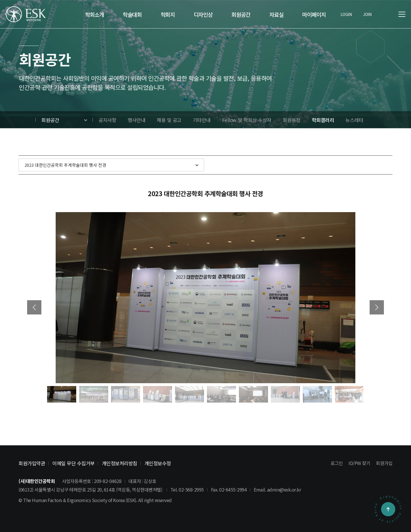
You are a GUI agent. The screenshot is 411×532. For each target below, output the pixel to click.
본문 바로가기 (0, 0)
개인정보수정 (158, 463)
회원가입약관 (32, 463)
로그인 (337, 463)
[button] (377, 307)
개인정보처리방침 (120, 463)
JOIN (367, 14)
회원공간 (50, 120)
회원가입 (384, 463)
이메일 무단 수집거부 (73, 463)
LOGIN (346, 14)
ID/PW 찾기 (359, 463)
